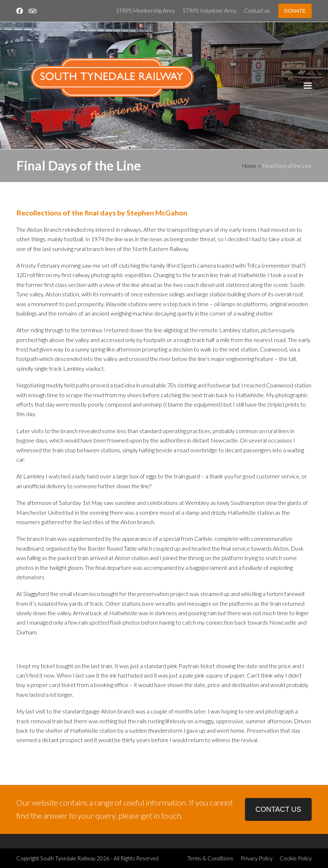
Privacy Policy (257, 858)
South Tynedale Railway (68, 858)
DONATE (295, 11)
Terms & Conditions (210, 858)
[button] (308, 86)
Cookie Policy (296, 858)
